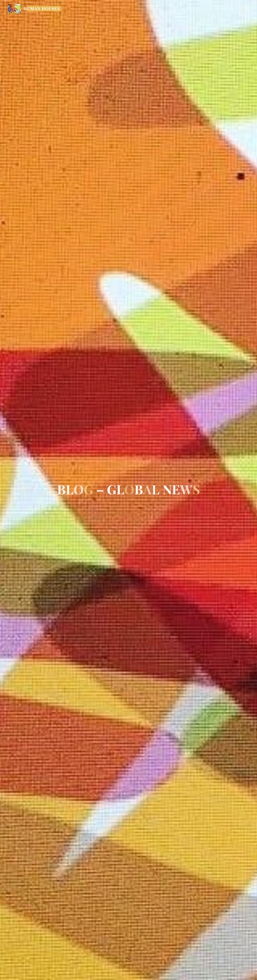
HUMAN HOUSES (42, 8)
